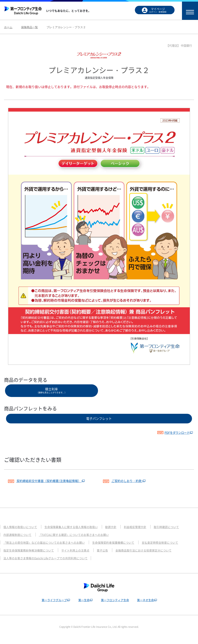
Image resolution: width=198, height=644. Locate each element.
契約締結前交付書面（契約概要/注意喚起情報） (47, 485)
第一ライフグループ (53, 605)
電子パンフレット (99, 422)
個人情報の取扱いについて (21, 532)
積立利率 (52, 392)
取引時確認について (176, 532)
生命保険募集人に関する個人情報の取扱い (75, 532)
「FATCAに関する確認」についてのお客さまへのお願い (78, 540)
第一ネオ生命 (146, 605)
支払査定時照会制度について (170, 548)
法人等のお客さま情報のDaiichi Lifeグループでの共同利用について (48, 563)
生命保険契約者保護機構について (121, 548)
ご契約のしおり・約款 (124, 485)
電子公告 (108, 556)
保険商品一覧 (29, 27)
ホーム (8, 27)
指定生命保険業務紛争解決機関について (30, 556)
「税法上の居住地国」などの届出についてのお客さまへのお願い (47, 548)
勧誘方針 (117, 532)
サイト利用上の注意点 (80, 556)
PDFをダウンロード (171, 437)
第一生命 (83, 605)
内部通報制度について (18, 540)
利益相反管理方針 (143, 532)
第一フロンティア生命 (115, 605)
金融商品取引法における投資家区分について (152, 556)
